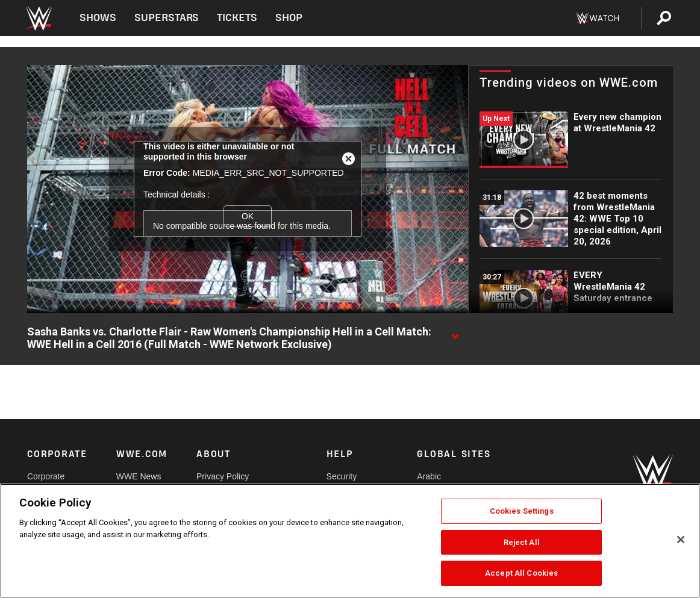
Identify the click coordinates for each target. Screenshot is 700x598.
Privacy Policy (223, 476)
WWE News (139, 476)
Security (342, 476)
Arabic (429, 476)
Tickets (237, 18)
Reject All (522, 542)
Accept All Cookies (521, 573)
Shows (98, 18)
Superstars (167, 18)
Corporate (46, 476)
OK (248, 216)
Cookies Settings (522, 511)
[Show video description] (455, 332)
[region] (350, 541)
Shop (289, 18)
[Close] (681, 540)
